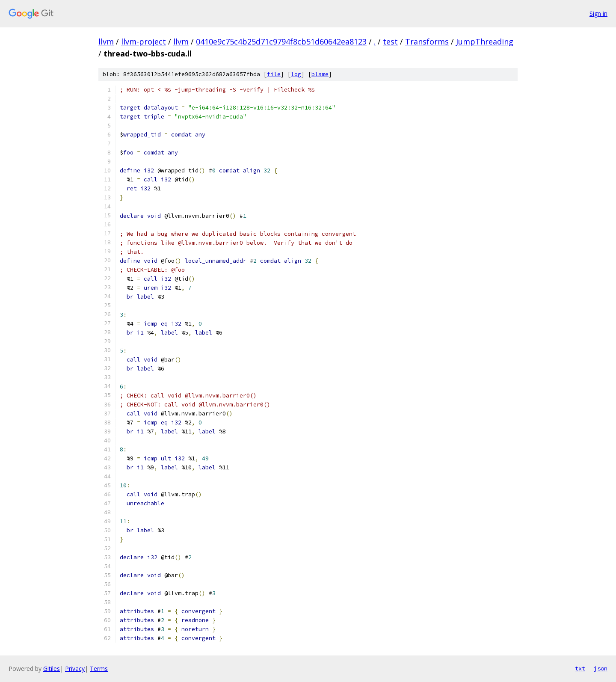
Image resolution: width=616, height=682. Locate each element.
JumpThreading (485, 42)
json (601, 668)
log (296, 74)
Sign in (598, 13)
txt (580, 668)
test (390, 42)
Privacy (75, 669)
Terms (99, 669)
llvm (106, 42)
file (274, 74)
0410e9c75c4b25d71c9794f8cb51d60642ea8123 (281, 42)
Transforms (427, 42)
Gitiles (52, 669)
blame (320, 74)
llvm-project (144, 42)
